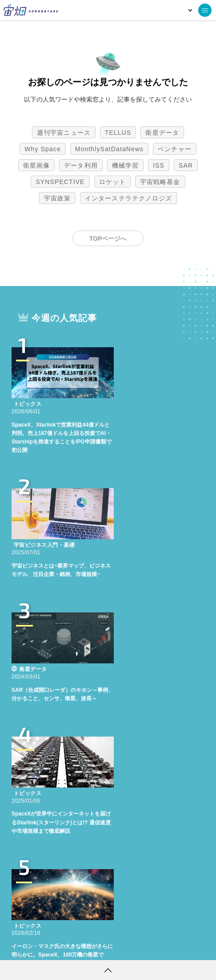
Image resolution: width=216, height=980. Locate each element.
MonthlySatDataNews (109, 149)
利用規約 (34, 947)
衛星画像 (36, 165)
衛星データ (162, 133)
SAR (186, 165)
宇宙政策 (57, 198)
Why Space (43, 149)
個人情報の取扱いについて (81, 947)
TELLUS (118, 133)
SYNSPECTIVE (60, 182)
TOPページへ (108, 239)
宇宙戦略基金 (160, 182)
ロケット (112, 182)
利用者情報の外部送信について (155, 947)
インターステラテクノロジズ (128, 198)
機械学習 (125, 165)
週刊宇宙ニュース (64, 133)
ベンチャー (175, 149)
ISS (159, 165)
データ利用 (81, 165)
